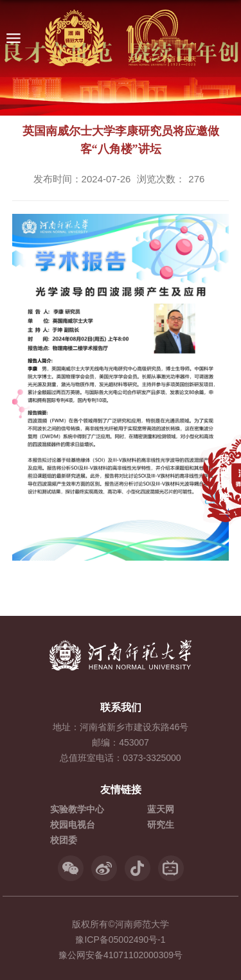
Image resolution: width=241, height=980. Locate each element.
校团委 (64, 840)
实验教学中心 (77, 809)
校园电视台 (73, 825)
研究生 (161, 825)
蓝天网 (161, 809)
